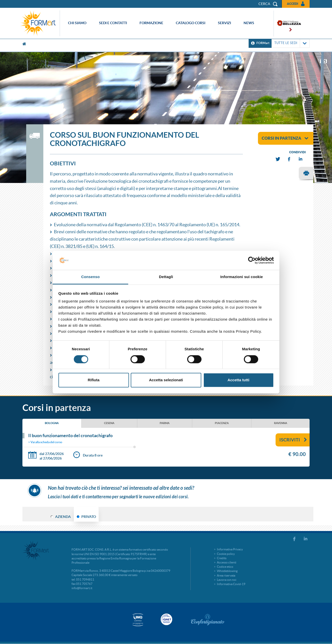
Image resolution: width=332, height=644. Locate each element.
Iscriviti (293, 440)
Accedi (293, 4)
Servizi (224, 23)
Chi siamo (77, 23)
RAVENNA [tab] (281, 423)
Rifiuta (94, 380)
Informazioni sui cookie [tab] (242, 277)
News (249, 23)
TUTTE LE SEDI (291, 43)
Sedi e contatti (113, 23)
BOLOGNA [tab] (52, 423)
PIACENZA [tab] (222, 423)
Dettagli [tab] (166, 277)
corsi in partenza (285, 138)
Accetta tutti (238, 380)
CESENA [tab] (109, 423)
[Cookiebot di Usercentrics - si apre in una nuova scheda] (252, 260)
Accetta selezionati (166, 380)
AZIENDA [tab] (63, 517)
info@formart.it (82, 588)
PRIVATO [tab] (89, 517)
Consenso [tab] (90, 277)
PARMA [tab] (165, 423)
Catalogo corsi (191, 23)
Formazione (151, 23)
